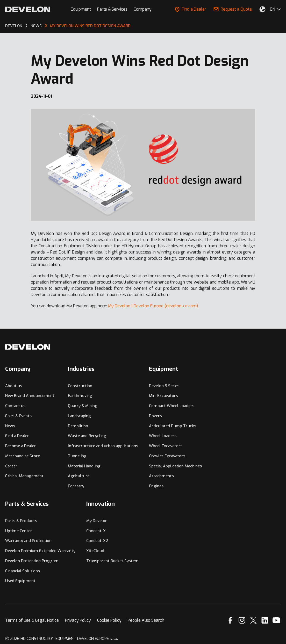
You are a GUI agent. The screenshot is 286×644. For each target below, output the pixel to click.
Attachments (161, 476)
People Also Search (146, 620)
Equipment (81, 9)
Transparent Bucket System (112, 561)
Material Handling (84, 466)
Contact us (15, 406)
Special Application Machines (175, 466)
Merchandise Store (23, 456)
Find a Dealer (191, 9)
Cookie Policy (109, 620)
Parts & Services (112, 9)
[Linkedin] (265, 620)
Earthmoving (80, 396)
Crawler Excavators (167, 456)
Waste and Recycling (87, 436)
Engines (156, 486)
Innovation (101, 504)
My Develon (97, 521)
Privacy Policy (78, 620)
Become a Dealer (21, 446)
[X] (253, 620)
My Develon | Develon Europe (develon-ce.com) (153, 306)
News (10, 426)
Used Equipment (20, 581)
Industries (81, 369)
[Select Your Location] (262, 9)
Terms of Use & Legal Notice (32, 620)
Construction (80, 386)
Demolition (78, 426)
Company (143, 9)
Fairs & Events (18, 416)
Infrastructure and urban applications (103, 446)
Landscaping (79, 416)
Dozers (155, 416)
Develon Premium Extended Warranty (40, 551)
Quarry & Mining (83, 406)
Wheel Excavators (166, 446)
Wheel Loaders (163, 436)
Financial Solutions (23, 571)
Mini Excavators (163, 396)
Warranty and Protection (28, 541)
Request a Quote (233, 9)
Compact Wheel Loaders (172, 406)
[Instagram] (242, 620)
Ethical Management (24, 476)
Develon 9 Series (164, 386)
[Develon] (28, 9)
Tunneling (77, 456)
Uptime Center (19, 531)
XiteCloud (95, 551)
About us (14, 386)
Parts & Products (21, 521)
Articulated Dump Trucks (173, 426)
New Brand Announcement (30, 396)
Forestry (76, 486)
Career (11, 466)
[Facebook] (230, 620)
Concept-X (96, 531)
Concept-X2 (97, 541)
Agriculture (79, 476)
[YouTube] (276, 620)
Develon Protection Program (32, 561)
